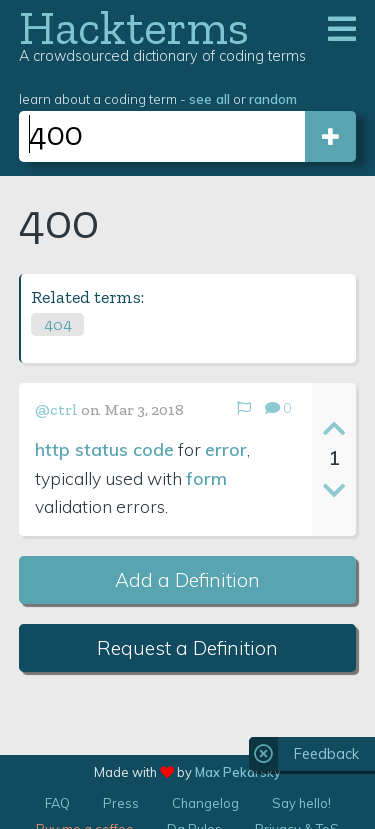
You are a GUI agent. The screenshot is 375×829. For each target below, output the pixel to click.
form (206, 478)
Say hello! (301, 803)
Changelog (205, 803)
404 (58, 324)
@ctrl (56, 409)
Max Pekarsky (238, 772)
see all (209, 98)
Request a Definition (187, 648)
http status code (104, 449)
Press (121, 803)
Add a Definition (187, 580)
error (226, 449)
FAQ (57, 803)
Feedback (326, 754)
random (273, 98)
